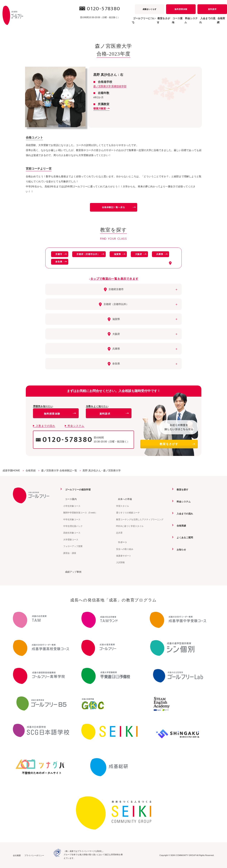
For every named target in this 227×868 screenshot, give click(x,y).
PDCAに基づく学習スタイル (130, 526)
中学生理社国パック (73, 526)
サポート (121, 542)
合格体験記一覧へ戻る (119, 207)
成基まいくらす (150, 9)
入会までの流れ (200, 22)
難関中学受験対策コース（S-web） (80, 513)
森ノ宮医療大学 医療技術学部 (110, 86)
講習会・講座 (70, 553)
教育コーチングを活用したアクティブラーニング (140, 519)
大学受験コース (71, 539)
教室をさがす (177, 444)
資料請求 (212, 9)
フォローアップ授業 (73, 546)
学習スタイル (123, 506)
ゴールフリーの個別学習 (77, 490)
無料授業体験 (181, 9)
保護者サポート (124, 556)
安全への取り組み (125, 549)
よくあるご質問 (184, 537)
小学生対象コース (72, 506)
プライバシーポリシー (34, 855)
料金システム (178, 22)
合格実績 (219, 22)
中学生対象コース (72, 519)
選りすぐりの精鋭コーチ (128, 513)
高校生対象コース (72, 533)
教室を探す (181, 490)
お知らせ (180, 549)
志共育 (119, 533)
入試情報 (120, 562)
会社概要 (17, 855)
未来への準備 (124, 499)
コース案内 (70, 499)
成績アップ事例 (72, 572)
